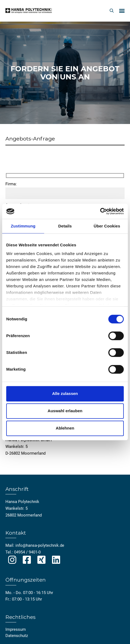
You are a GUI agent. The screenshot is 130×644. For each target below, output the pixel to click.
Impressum (16, 629)
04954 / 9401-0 (27, 552)
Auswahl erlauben (65, 411)
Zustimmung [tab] (23, 226)
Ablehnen (65, 428)
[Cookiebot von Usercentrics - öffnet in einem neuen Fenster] (100, 211)
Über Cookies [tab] (107, 226)
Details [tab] (65, 226)
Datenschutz (17, 636)
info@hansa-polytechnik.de (40, 545)
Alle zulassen (65, 393)
